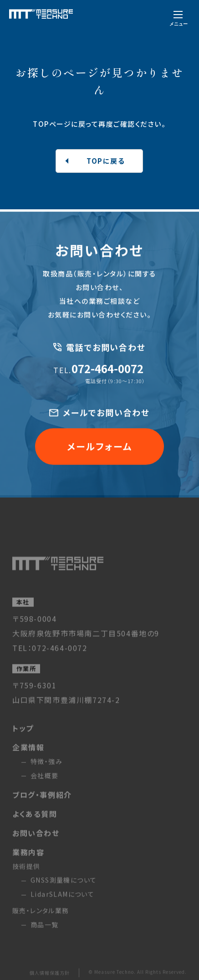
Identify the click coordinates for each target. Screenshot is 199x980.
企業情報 (28, 753)
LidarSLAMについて (62, 901)
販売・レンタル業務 (41, 917)
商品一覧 (45, 931)
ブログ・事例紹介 (42, 801)
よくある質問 (35, 820)
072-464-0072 (98, 370)
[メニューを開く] (179, 17)
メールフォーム (99, 448)
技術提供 (26, 872)
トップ (23, 734)
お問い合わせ (36, 839)
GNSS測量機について (64, 887)
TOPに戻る (106, 161)
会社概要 (45, 782)
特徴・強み (46, 767)
